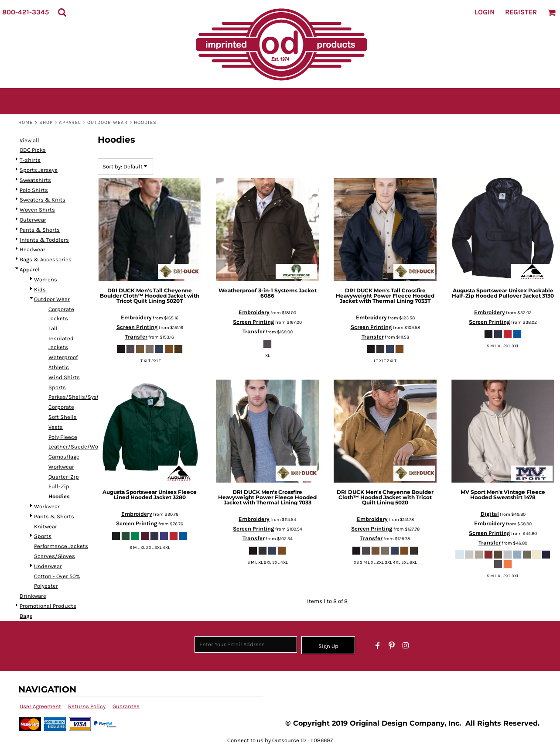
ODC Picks (33, 150)
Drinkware (33, 596)
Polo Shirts (34, 190)
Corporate (61, 407)
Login (485, 12)
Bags (26, 616)
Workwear (61, 467)
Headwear (32, 249)
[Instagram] (406, 646)
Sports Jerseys (39, 170)
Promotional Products (48, 606)
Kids (40, 290)
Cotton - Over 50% (57, 576)
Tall (53, 328)
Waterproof (63, 357)
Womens (46, 279)
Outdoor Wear (108, 122)
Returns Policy (87, 706)
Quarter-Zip (64, 477)
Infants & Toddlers (44, 240)
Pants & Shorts (40, 230)
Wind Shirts (64, 377)
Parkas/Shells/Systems (79, 397)
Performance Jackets (61, 546)
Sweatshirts (35, 180)
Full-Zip (59, 486)
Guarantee (126, 706)
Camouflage (64, 457)
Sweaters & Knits (43, 200)
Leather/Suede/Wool (76, 447)
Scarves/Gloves (55, 556)
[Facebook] (378, 646)
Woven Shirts (37, 210)
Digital (490, 514)
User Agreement (40, 706)
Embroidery (136, 317)
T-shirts (30, 160)
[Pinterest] (392, 646)
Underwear (48, 566)
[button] (62, 12)
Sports (57, 387)
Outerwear (33, 220)
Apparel (70, 122)
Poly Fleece (63, 437)
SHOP (46, 122)
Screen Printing (137, 327)
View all (29, 140)
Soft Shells (63, 417)
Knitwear (46, 526)
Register (521, 12)
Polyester (46, 586)
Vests (56, 427)
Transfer (136, 337)
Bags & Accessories (46, 259)
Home (26, 122)
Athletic (59, 367)
